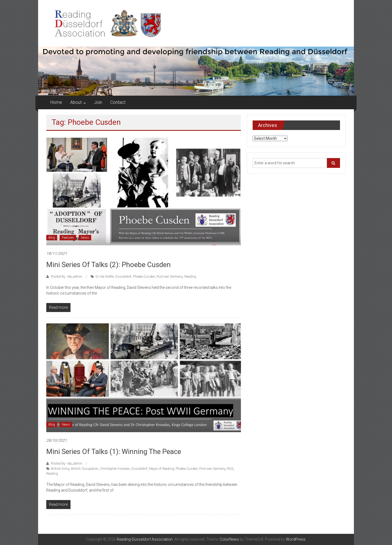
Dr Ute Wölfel (105, 277)
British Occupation (85, 469)
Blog (52, 238)
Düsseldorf (123, 277)
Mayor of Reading (161, 469)
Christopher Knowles (115, 469)
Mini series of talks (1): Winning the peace (114, 452)
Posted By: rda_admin (67, 277)
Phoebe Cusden (144, 277)
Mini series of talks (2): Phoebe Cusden (108, 265)
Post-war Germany (170, 277)
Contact (118, 102)
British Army (60, 469)
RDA (230, 469)
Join (98, 102)
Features (68, 238)
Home (56, 102)
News (85, 238)
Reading (190, 277)
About (76, 102)
